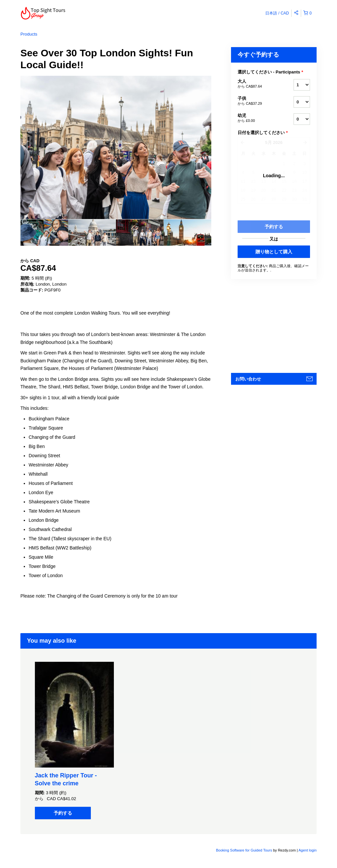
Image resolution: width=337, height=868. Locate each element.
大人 (257, 84)
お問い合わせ (248, 379)
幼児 (257, 118)
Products (29, 34)
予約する (63, 813)
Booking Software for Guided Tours (244, 850)
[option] (44, 233)
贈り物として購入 (274, 252)
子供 (257, 101)
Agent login (308, 850)
